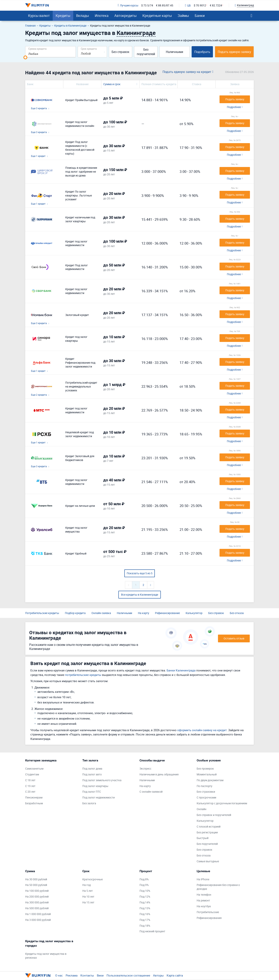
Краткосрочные (93, 879)
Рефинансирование (167, 613)
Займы (183, 16)
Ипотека (102, 16)
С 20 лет (30, 792)
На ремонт (203, 900)
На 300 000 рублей (37, 902)
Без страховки (206, 792)
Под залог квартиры (95, 786)
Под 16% (145, 914)
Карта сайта (175, 975)
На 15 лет (88, 902)
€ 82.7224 (216, 5)
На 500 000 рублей (37, 908)
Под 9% (144, 885)
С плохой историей (209, 826)
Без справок (121, 52)
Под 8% (144, 879)
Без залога (89, 803)
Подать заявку (235, 99)
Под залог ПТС (92, 792)
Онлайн (201, 809)
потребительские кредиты (83, 675)
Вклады (83, 16)
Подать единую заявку (234, 52)
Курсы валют (39, 16)
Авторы (158, 975)
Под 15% (145, 908)
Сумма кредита (37, 49)
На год (87, 885)
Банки (200, 16)
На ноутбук (204, 906)
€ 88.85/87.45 (165, 5)
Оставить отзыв (234, 638)
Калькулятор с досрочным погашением (222, 803)
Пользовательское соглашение (128, 975)
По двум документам (210, 780)
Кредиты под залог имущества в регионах (46, 956)
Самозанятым (34, 769)
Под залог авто (92, 774)
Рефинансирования (209, 918)
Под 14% (145, 902)
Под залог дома (92, 769)
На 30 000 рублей (36, 879)
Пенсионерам (34, 797)
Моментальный (207, 774)
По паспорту (205, 786)
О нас (59, 975)
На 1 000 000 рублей (38, 914)
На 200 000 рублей (37, 897)
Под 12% (145, 897)
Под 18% (145, 926)
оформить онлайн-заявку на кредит (202, 730)
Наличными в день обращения (159, 774)
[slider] (25, 57)
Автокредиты (125, 16)
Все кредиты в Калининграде (140, 595)
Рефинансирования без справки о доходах (218, 887)
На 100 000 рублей (37, 891)
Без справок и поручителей (214, 815)
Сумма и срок (112, 84)
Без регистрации (207, 832)
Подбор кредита (75, 613)
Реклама (72, 975)
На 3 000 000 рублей (38, 920)
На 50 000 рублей (36, 885)
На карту (144, 613)
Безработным (34, 803)
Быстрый (203, 838)
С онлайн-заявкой (151, 792)
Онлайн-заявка (101, 613)
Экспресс (145, 769)
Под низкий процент (152, 931)
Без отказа (237, 613)
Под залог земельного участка (102, 780)
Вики (100, 975)
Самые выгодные (208, 861)
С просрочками (206, 797)
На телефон (204, 895)
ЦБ (188, 5)
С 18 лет (30, 780)
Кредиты (63, 16)
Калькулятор (194, 613)
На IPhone (203, 879)
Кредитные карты (157, 16)
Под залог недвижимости (99, 797)
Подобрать (202, 52)
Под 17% (145, 920)
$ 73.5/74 (147, 5)
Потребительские (208, 912)
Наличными (174, 52)
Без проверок (205, 769)
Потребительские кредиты (42, 613)
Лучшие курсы (128, 5)
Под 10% (145, 891)
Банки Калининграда (181, 670)
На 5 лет (88, 891)
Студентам (32, 774)
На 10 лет (88, 897)
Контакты (87, 975)
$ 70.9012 (200, 5)
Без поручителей (146, 52)
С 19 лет (30, 786)
